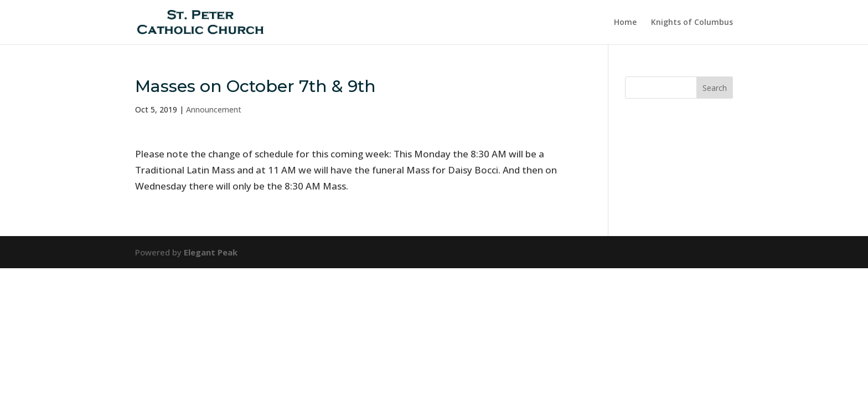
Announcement (214, 109)
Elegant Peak (211, 252)
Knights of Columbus (692, 23)
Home (625, 23)
